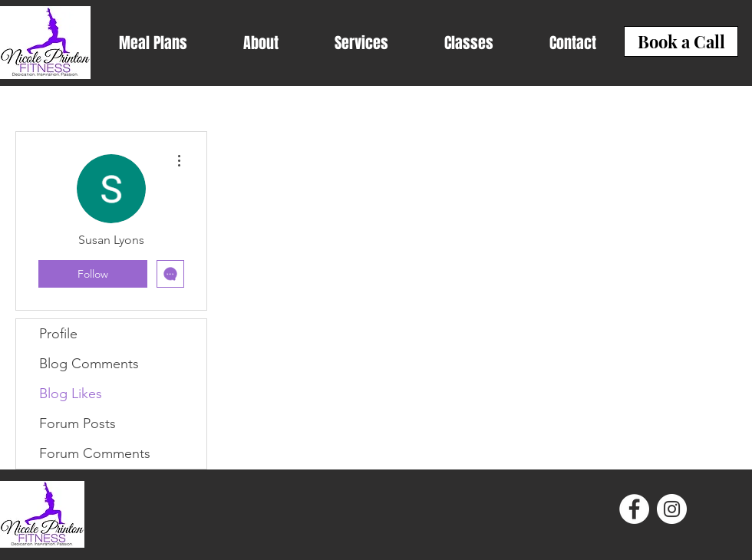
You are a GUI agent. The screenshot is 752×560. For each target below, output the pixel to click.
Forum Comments (95, 453)
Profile (58, 334)
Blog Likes (71, 394)
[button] (153, 43)
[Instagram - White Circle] (672, 509)
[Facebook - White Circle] (634, 509)
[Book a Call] (681, 41)
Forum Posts (78, 423)
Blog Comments (89, 364)
